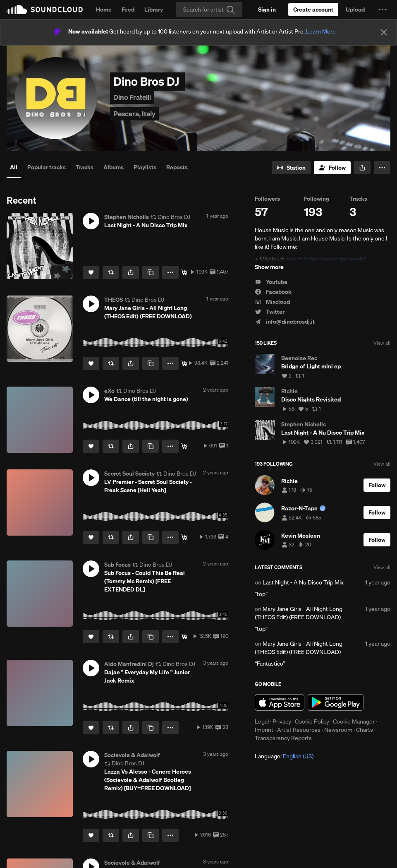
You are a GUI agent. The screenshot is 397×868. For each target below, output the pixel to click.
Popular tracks (47, 167)
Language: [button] (284, 756)
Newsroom (338, 730)
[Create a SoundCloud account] (313, 10)
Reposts (177, 167)
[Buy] (184, 446)
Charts (365, 730)
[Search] (209, 10)
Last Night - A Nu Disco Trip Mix (303, 582)
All (14, 167)
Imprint (264, 730)
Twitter (270, 312)
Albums (114, 167)
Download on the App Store (280, 702)
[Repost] (111, 272)
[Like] (91, 272)
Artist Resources (299, 730)
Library (154, 10)
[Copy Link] (151, 272)
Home (104, 10)
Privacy (282, 721)
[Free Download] (184, 272)
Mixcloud (272, 302)
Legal (262, 721)
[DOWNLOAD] (184, 637)
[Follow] (332, 168)
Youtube (271, 282)
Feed (128, 10)
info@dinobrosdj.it (285, 322)
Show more (269, 267)
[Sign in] (267, 10)
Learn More (321, 31)
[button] (383, 10)
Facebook (273, 292)
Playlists (145, 167)
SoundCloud (45, 10)
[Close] (384, 32)
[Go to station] (291, 168)
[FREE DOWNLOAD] (184, 363)
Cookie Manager (354, 721)
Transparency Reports (283, 738)
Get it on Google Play (336, 702)
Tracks (85, 167)
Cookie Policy (312, 721)
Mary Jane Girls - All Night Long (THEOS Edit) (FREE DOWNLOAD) (299, 613)
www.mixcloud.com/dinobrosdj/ (326, 259)
